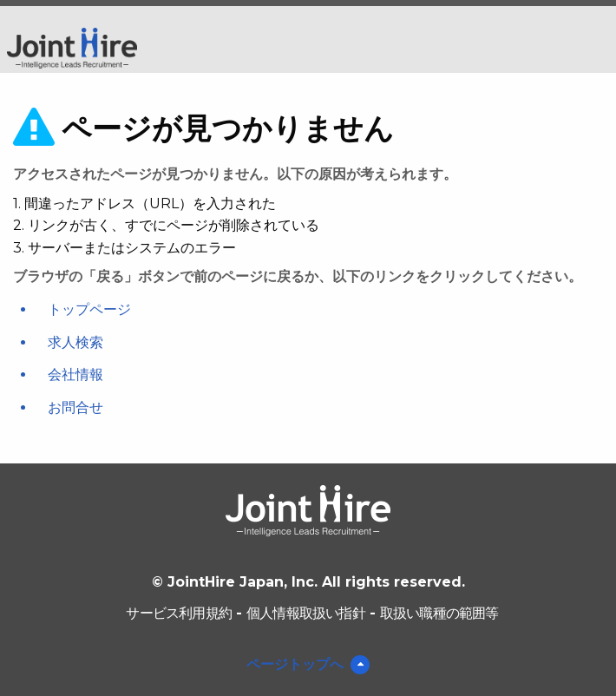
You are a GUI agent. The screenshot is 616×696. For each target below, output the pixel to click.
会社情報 (75, 374)
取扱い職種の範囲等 (439, 613)
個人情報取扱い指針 (306, 613)
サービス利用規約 (179, 613)
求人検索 (75, 342)
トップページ (89, 309)
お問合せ (75, 407)
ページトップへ (295, 664)
